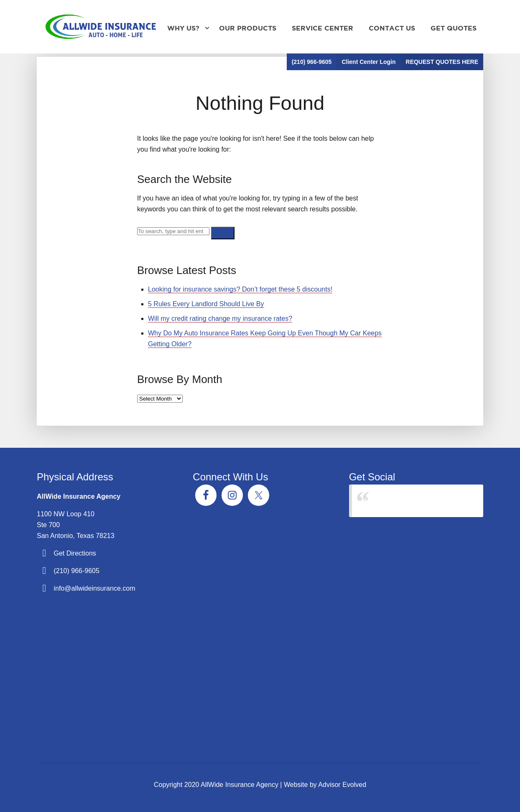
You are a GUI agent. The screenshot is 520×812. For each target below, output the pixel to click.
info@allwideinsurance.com (94, 588)
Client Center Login (368, 62)
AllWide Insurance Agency (402, 501)
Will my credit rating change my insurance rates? (220, 318)
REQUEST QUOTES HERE (442, 62)
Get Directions (75, 553)
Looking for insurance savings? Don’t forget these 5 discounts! (240, 289)
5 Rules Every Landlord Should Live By (206, 304)
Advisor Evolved (342, 785)
